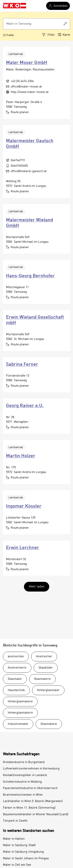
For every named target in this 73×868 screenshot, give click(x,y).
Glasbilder (46, 668)
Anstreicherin (17, 668)
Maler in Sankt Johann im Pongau (26, 858)
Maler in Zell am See (17, 865)
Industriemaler (18, 724)
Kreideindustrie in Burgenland (24, 762)
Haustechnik (16, 690)
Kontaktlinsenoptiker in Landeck (25, 775)
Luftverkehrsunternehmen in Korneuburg (31, 769)
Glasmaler (15, 679)
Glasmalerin (42, 679)
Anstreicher (44, 657)
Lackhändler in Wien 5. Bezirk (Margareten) (33, 801)
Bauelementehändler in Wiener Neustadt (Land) (36, 814)
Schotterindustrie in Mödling (22, 782)
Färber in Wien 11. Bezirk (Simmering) (29, 808)
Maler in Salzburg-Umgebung (23, 852)
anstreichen (16, 657)
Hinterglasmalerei (20, 702)
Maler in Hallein (14, 839)
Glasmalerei (49, 724)
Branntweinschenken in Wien (23, 795)
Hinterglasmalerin (20, 713)
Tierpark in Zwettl (15, 821)
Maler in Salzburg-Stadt (19, 845)
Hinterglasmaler (48, 690)
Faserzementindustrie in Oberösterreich (30, 788)
